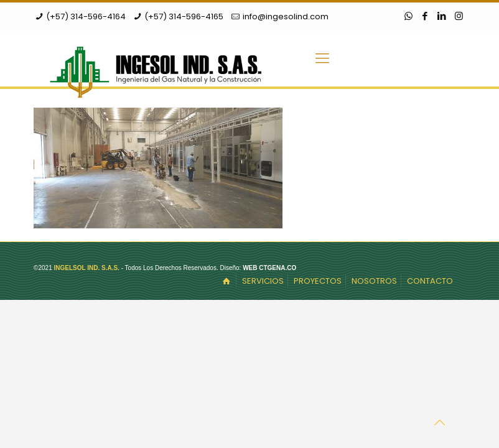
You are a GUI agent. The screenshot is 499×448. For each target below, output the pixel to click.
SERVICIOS (263, 281)
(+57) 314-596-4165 (184, 16)
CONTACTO (430, 281)
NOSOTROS (374, 281)
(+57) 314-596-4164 (86, 16)
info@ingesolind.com (286, 16)
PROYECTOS (318, 281)
